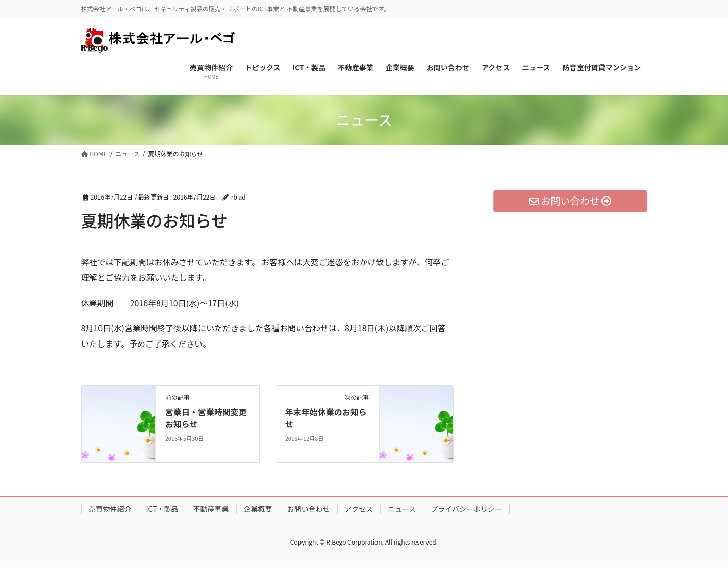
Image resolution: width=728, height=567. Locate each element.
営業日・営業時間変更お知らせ (206, 417)
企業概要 (258, 509)
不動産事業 (211, 509)
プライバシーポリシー (466, 509)
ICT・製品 (162, 509)
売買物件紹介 (110, 509)
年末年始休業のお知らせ (326, 417)
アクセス (359, 509)
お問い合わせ (309, 509)
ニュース (402, 509)
